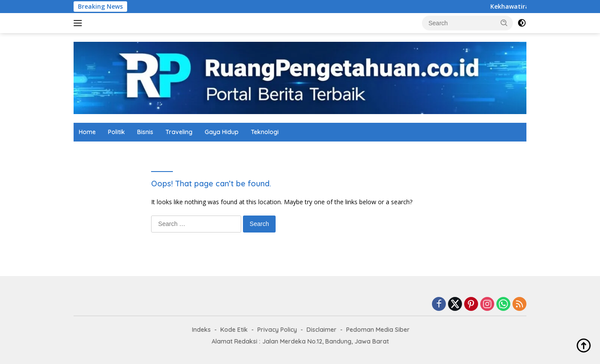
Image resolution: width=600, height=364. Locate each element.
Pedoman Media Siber (378, 330)
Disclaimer (322, 330)
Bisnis (145, 132)
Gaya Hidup (222, 132)
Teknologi (265, 132)
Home (87, 132)
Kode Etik (234, 330)
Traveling (179, 132)
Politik (116, 132)
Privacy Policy (277, 330)
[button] (504, 23)
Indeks (201, 330)
